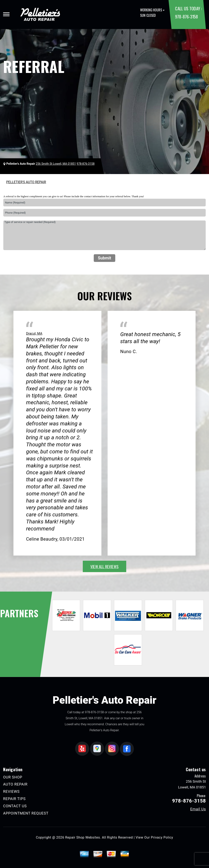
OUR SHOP (13, 777)
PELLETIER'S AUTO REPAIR (26, 182)
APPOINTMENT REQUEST (26, 813)
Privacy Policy (162, 837)
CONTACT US (15, 806)
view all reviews (104, 566)
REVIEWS (11, 791)
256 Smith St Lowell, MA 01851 (56, 164)
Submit (104, 258)
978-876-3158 (186, 16)
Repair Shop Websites (83, 837)
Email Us (198, 809)
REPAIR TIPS (14, 799)
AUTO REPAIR (15, 784)
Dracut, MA (34, 334)
